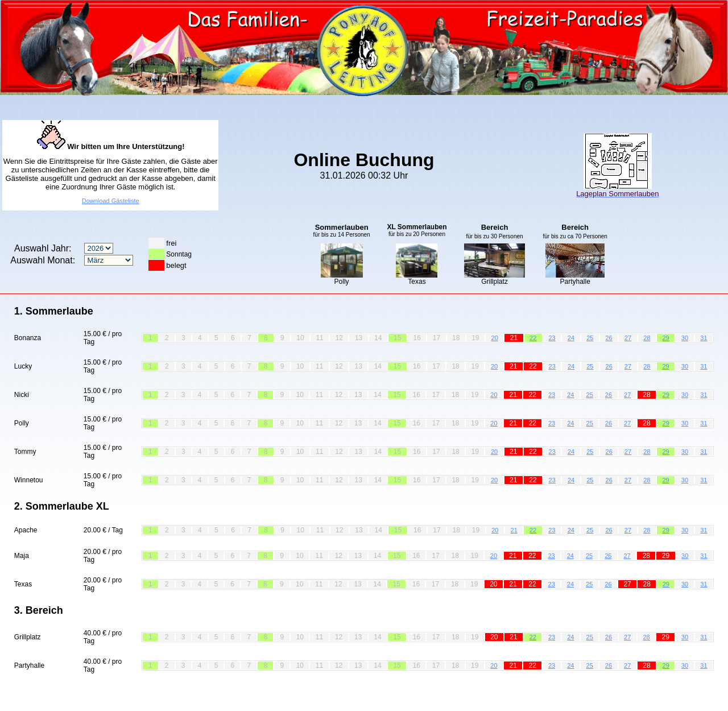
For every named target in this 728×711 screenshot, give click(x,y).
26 (609, 338)
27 (628, 338)
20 (495, 338)
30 (685, 338)
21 (514, 530)
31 (704, 338)
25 (590, 338)
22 (533, 338)
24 (571, 338)
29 (666, 338)
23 (552, 338)
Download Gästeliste (111, 201)
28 (647, 338)
